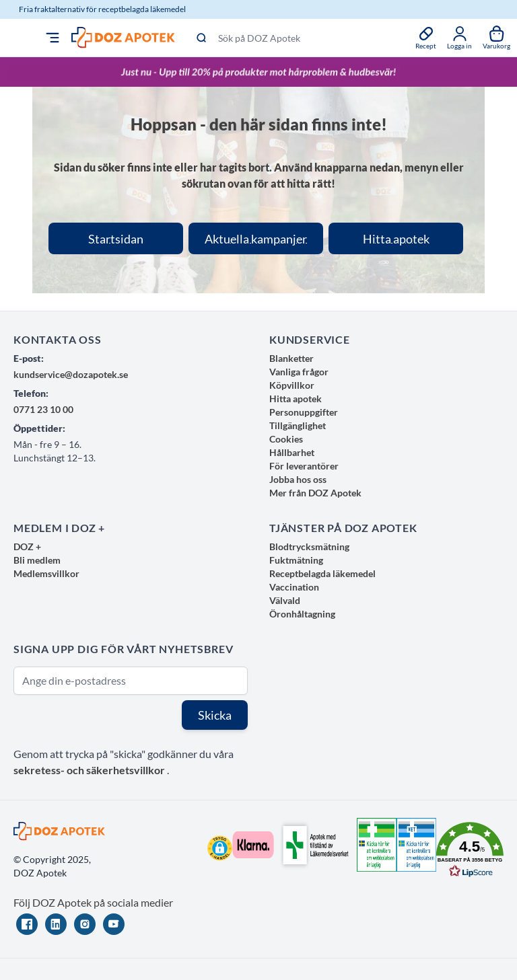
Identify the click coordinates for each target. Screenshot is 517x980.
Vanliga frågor (299, 372)
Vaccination (294, 587)
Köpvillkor (292, 385)
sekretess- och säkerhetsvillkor (90, 770)
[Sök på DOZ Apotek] (295, 38)
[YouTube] (114, 924)
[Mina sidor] (459, 38)
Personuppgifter (304, 412)
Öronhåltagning (302, 614)
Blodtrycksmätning (309, 546)
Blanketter (291, 358)
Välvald (285, 600)
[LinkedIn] (56, 924)
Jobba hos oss (298, 479)
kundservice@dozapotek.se (71, 374)
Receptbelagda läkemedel (322, 573)
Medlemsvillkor (46, 573)
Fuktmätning (296, 560)
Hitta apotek (296, 399)
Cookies (286, 439)
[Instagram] (85, 924)
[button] (220, 848)
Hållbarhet (292, 452)
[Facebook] (27, 924)
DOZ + (27, 546)
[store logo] (123, 38)
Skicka (215, 715)
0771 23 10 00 (43, 409)
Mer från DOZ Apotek (315, 493)
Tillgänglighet (298, 425)
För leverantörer (304, 466)
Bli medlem (37, 560)
